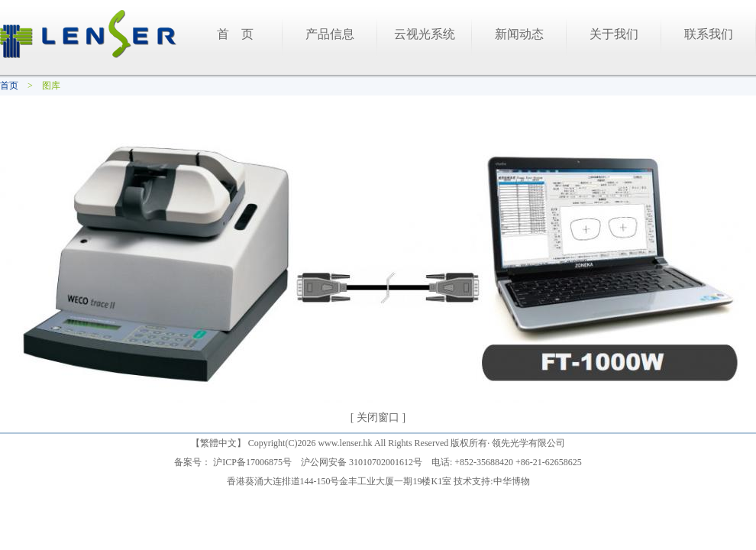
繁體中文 (218, 443)
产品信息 (330, 34)
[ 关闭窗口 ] (378, 417)
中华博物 (512, 481)
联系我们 (709, 34)
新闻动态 (519, 34)
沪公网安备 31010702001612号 (362, 462)
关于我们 (614, 34)
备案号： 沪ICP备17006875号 (233, 462)
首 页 (235, 34)
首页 (9, 86)
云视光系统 (425, 34)
